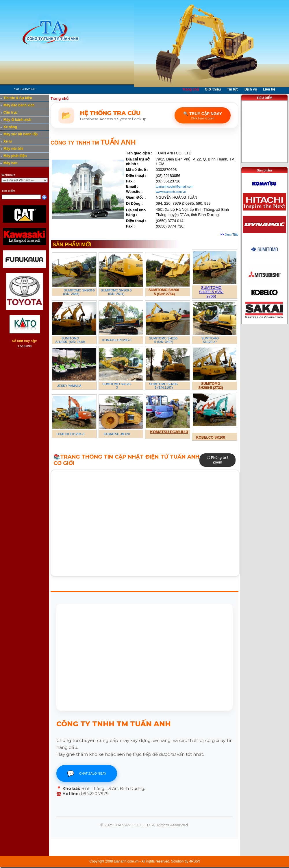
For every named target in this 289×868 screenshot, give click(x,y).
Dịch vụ (251, 89)
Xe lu (8, 141)
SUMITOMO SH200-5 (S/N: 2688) (79, 292)
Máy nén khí (13, 149)
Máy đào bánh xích (19, 105)
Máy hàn (10, 163)
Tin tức (233, 89)
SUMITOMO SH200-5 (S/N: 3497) (164, 340)
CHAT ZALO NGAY (87, 773)
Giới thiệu (213, 89)
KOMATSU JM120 (117, 434)
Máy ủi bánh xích (17, 120)
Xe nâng (10, 127)
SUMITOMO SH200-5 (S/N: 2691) (116, 292)
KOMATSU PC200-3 (117, 340)
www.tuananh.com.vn (171, 192)
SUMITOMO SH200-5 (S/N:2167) (164, 386)
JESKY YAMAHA (69, 386)
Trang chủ (191, 89)
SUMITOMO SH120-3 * (210, 340)
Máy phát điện (15, 156)
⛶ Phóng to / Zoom (218, 460)
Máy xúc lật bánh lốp (21, 134)
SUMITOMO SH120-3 (117, 386)
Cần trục (11, 112)
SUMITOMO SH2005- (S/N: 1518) (70, 340)
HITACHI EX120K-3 (70, 434)
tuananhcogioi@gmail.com (175, 186)
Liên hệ (269, 89)
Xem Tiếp (232, 234)
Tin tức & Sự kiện (18, 98)
